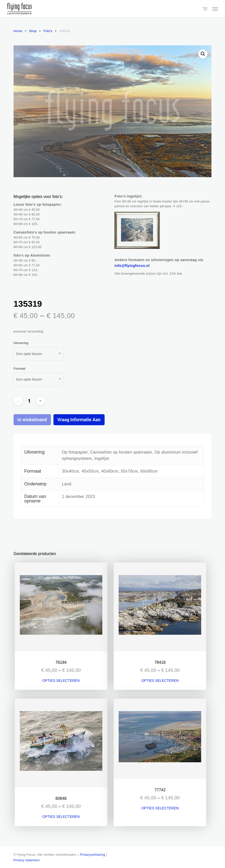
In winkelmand (32, 420)
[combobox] (39, 354)
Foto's (48, 31)
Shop (33, 31)
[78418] (160, 607)
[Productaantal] (29, 401)
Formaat (19, 369)
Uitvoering (21, 343)
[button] (215, 9)
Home (18, 31)
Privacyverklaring (93, 855)
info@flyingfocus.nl (132, 266)
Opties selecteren (61, 681)
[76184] (61, 607)
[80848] (61, 743)
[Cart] (205, 9)
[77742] (160, 739)
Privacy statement (27, 860)
